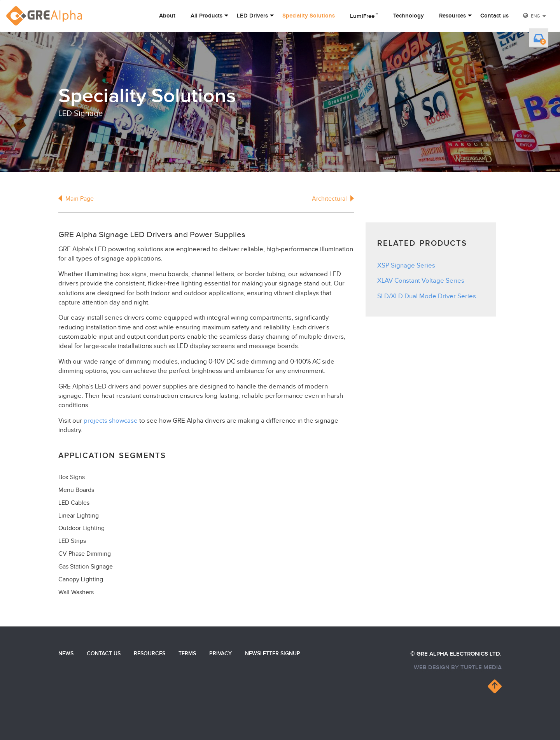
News (66, 653)
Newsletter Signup (273, 653)
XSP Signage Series (406, 266)
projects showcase (111, 421)
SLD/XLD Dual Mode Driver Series (427, 296)
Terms (187, 653)
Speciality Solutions (309, 16)
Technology (409, 16)
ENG (535, 16)
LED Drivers (252, 16)
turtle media (481, 667)
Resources (452, 16)
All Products (206, 16)
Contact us (494, 16)
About (167, 16)
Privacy (220, 653)
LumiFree (364, 16)
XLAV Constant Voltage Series (421, 281)
